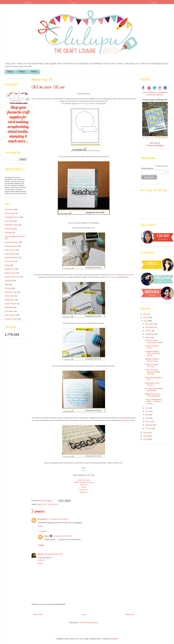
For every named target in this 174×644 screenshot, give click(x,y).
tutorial (55, 504)
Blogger (115, 639)
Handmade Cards (12, 242)
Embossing (9, 229)
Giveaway (8, 232)
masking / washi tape (127, 275)
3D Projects (9, 210)
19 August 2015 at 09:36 (59, 519)
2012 (145, 439)
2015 (145, 321)
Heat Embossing (11, 246)
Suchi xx (41, 560)
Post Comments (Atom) (89, 622)
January (149, 428)
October (149, 331)
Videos (34, 72)
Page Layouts (10, 250)
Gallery (22, 72)
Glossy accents (84, 490)
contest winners (11, 304)
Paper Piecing (10, 254)
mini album (9, 311)
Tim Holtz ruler (112, 277)
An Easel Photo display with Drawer (154, 390)
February (149, 425)
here (52, 99)
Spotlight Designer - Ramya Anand (152, 360)
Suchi (40, 554)
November (150, 327)
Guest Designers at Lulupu (15, 236)
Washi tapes (84, 492)
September (150, 334)
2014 (145, 433)
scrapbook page (11, 319)
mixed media (82, 104)
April (147, 418)
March (148, 421)
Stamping (8, 281)
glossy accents (124, 420)
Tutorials (8, 288)
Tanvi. (84, 470)
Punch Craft (9, 261)
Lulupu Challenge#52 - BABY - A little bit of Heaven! (154, 402)
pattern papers (10, 315)
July (147, 408)
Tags (6, 284)
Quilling (8, 265)
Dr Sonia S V (43, 519)
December (150, 324)
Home (10, 72)
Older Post (130, 614)
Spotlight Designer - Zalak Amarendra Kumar (152, 353)
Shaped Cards (10, 273)
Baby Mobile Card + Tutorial (153, 384)
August (148, 337)
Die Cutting (9, 221)
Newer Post (38, 614)
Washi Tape (9, 296)
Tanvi (42, 501)
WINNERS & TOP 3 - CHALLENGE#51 (153, 395)
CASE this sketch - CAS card (152, 365)
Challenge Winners (12, 217)
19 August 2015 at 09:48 (62, 536)
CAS (45, 504)
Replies (43, 531)
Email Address (154, 168)
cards (40, 504)
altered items (10, 300)
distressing (9, 307)
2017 (145, 314)
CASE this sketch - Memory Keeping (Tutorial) (152, 372)
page (87, 104)
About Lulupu (10, 213)
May (147, 415)
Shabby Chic (10, 269)
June (147, 411)
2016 (145, 317)
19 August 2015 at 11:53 (53, 554)
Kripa (35, 99)
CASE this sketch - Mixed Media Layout (154, 341)
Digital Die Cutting (12, 225)
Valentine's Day (11, 292)
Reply (40, 526)
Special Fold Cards (12, 277)
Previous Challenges (155, 145)
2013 (145, 436)
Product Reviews (11, 258)
